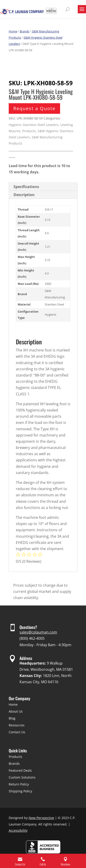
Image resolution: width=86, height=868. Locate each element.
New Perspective (41, 818)
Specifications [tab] (26, 187)
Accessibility (18, 830)
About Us (16, 711)
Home (13, 31)
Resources (17, 725)
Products (29, 131)
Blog (12, 718)
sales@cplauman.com (38, 632)
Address (26, 658)
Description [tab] (24, 195)
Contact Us (17, 732)
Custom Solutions (22, 777)
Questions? (28, 627)
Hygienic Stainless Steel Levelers (34, 125)
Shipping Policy (20, 791)
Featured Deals (20, 770)
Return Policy (19, 784)
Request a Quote (34, 108)
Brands (25, 31)
